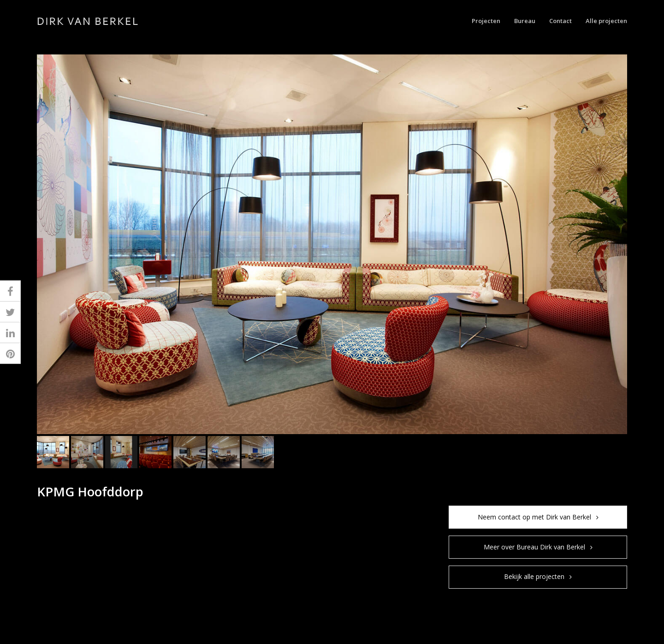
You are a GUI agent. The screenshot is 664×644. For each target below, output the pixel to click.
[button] (53, 452)
